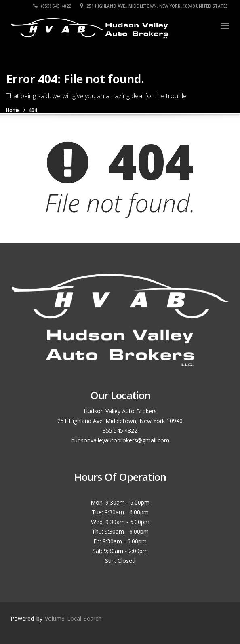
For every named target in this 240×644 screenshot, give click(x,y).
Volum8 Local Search (73, 618)
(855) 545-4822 (52, 6)
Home (13, 110)
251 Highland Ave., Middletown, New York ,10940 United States (154, 6)
